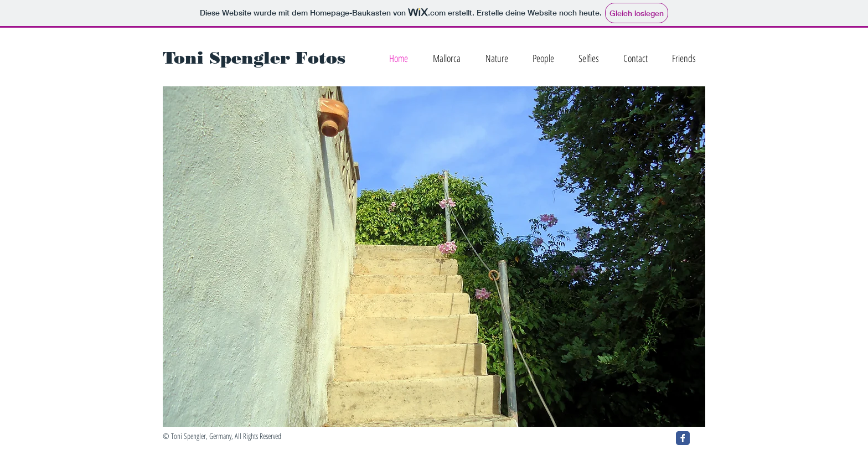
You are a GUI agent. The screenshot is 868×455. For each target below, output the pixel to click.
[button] (434, 257)
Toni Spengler (226, 58)
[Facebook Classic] (683, 438)
